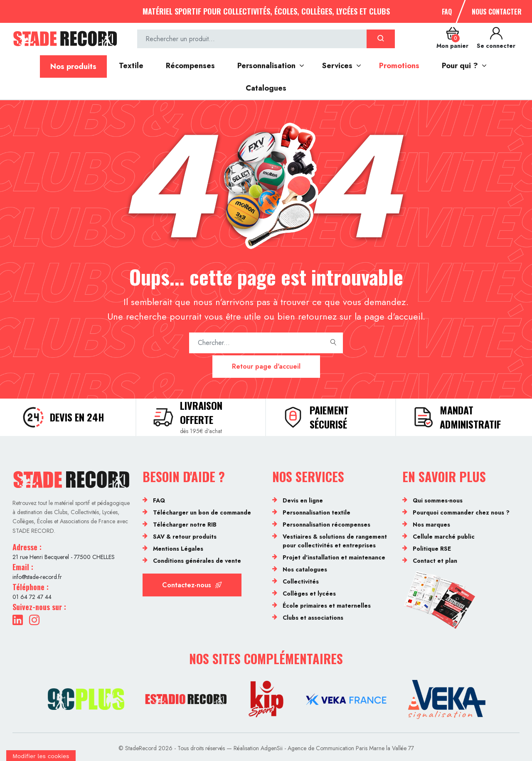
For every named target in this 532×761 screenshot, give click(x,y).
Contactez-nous (192, 585)
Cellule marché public (444, 537)
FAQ (447, 12)
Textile (131, 66)
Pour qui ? (460, 66)
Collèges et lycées (309, 594)
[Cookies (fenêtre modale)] (41, 756)
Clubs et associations (313, 618)
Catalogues (266, 88)
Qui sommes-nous (438, 500)
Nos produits (73, 66)
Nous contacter (497, 12)
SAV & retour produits (185, 537)
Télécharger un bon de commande (202, 512)
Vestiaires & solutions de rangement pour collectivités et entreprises (335, 541)
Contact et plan (435, 561)
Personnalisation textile (316, 512)
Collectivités (301, 581)
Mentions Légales (178, 549)
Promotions (399, 66)
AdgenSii (272, 748)
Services (337, 66)
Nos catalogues (305, 569)
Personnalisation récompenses (326, 525)
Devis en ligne (303, 500)
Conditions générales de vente (197, 561)
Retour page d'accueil (266, 366)
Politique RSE (432, 549)
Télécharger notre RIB (185, 525)
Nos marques (431, 525)
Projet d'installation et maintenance (334, 557)
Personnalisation (266, 66)
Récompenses (190, 66)
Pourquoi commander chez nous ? (461, 512)
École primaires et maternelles (327, 606)
